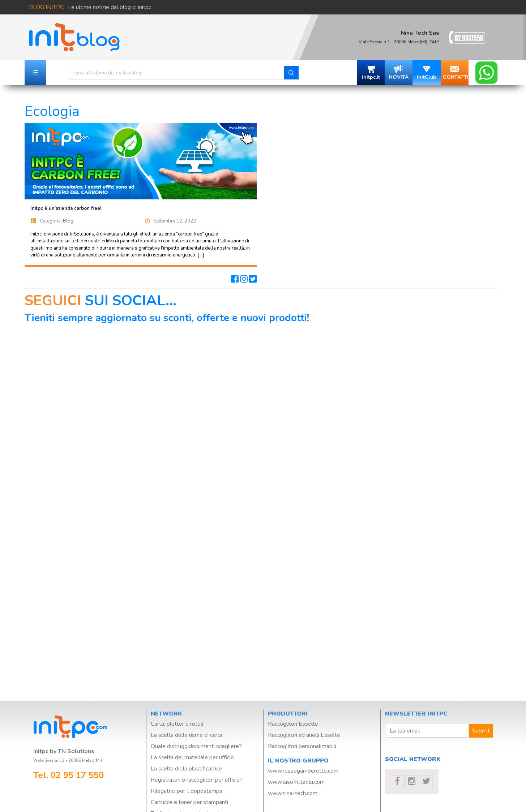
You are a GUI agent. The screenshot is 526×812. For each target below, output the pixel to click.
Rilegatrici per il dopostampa (187, 791)
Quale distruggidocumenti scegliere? (196, 746)
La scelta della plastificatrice (186, 769)
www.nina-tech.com (293, 793)
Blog (68, 221)
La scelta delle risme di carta (187, 735)
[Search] (177, 73)
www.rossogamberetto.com (303, 771)
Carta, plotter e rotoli (177, 724)
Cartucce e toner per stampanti (189, 802)
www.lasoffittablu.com (296, 782)
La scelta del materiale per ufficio (192, 757)
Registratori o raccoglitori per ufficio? (197, 780)
